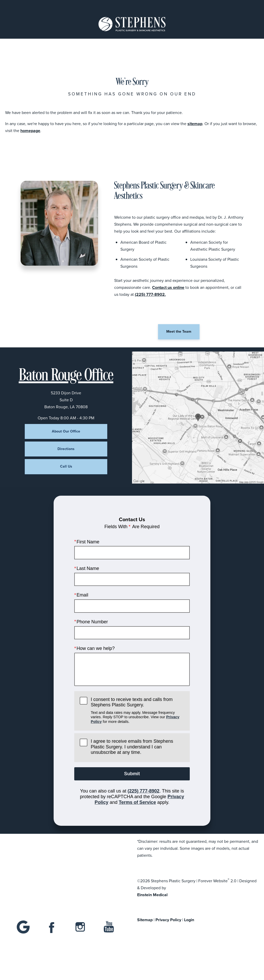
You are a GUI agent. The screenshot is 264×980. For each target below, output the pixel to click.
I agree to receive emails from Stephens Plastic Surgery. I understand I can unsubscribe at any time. (132, 747)
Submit (132, 774)
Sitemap (145, 920)
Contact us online (168, 287)
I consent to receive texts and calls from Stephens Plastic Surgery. (138, 710)
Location (98, 6)
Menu (32, 6)
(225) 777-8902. (150, 294)
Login (189, 920)
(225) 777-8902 (144, 791)
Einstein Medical (152, 895)
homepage (30, 131)
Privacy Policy (168, 920)
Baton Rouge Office (66, 376)
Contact (229, 6)
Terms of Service (137, 802)
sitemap (195, 124)
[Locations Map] (198, 417)
